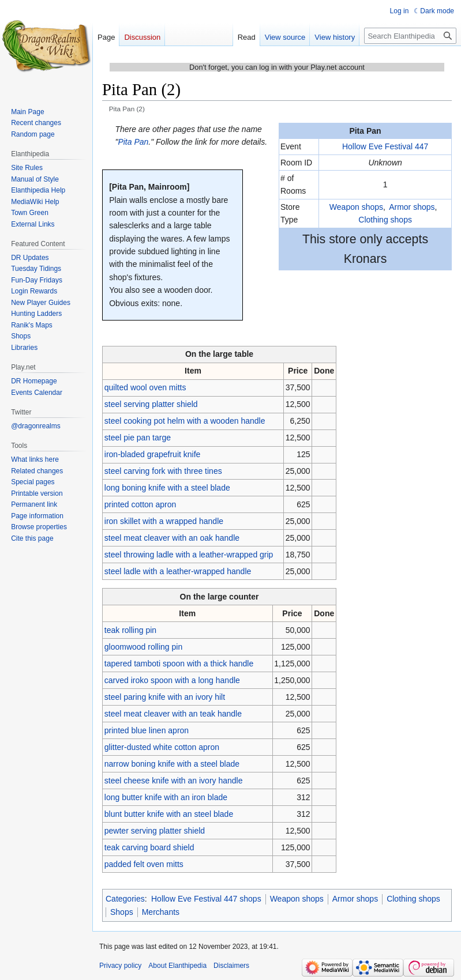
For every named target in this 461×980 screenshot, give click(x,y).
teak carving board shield (149, 847)
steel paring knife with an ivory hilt (165, 697)
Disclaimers (231, 966)
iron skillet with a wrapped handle (164, 521)
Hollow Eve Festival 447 (385, 146)
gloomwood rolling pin (143, 647)
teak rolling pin (130, 630)
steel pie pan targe (138, 438)
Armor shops (412, 207)
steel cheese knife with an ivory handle (174, 781)
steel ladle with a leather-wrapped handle (178, 571)
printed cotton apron (140, 504)
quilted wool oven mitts (145, 387)
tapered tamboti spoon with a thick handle (179, 664)
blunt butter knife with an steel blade (169, 814)
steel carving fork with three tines (163, 471)
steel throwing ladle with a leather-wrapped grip (189, 555)
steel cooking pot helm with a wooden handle (185, 421)
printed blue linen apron (147, 730)
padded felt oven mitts (144, 864)
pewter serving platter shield (155, 831)
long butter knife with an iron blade (166, 797)
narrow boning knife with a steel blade (172, 764)
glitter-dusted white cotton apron (162, 747)
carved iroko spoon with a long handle (172, 680)
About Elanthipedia (177, 966)
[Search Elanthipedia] (410, 36)
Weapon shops (356, 207)
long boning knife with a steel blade (167, 488)
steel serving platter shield (151, 404)
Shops (122, 912)
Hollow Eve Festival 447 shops (206, 899)
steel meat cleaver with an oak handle (172, 538)
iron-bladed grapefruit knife (153, 454)
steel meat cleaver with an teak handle (173, 714)
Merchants (161, 912)
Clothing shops (385, 220)
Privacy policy (120, 966)
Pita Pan (133, 142)
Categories (125, 899)
